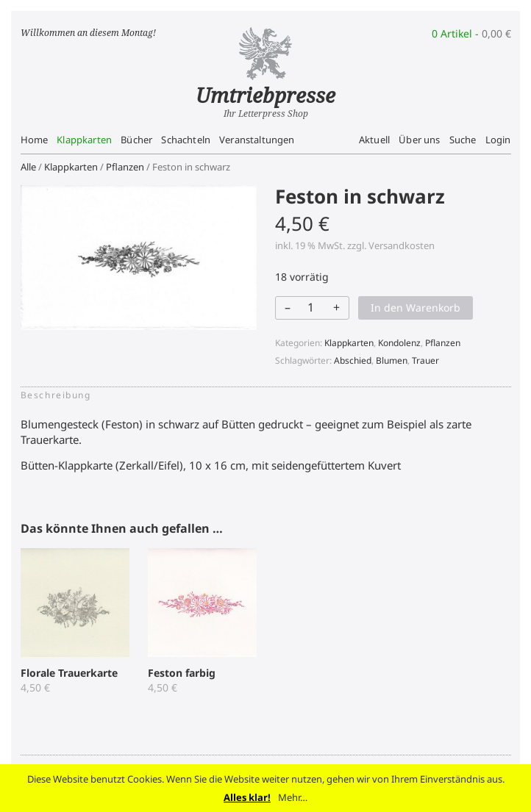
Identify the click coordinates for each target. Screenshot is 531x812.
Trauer (425, 360)
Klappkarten (84, 140)
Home (35, 140)
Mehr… (293, 797)
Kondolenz (399, 343)
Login (498, 140)
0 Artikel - (471, 33)
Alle (28, 167)
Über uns (419, 140)
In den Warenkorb (416, 308)
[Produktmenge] (311, 307)
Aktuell (374, 140)
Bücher (136, 140)
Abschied (353, 360)
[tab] (60, 395)
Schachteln (186, 140)
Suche (463, 140)
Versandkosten (402, 245)
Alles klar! (247, 797)
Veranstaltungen (257, 140)
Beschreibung (56, 395)
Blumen (392, 360)
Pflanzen (125, 167)
